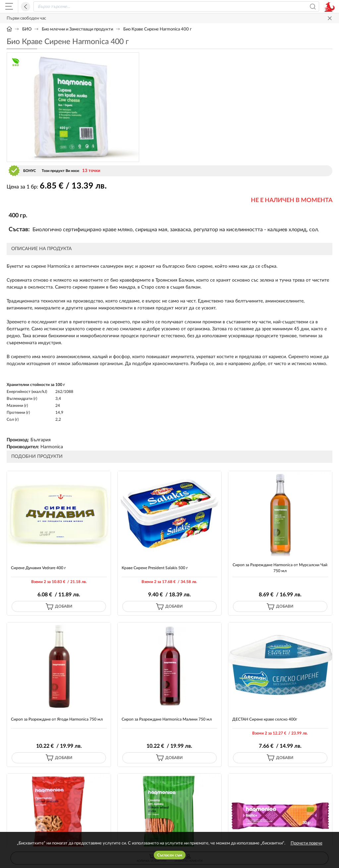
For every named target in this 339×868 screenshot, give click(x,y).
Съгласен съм (170, 855)
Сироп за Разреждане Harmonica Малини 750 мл (167, 719)
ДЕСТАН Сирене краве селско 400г (265, 719)
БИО (27, 29)
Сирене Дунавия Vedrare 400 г (38, 568)
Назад (26, 7)
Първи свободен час (26, 18)
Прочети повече (307, 843)
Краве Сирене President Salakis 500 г (155, 568)
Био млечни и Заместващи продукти (77, 29)
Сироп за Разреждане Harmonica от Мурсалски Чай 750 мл (280, 568)
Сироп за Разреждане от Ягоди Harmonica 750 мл (57, 719)
